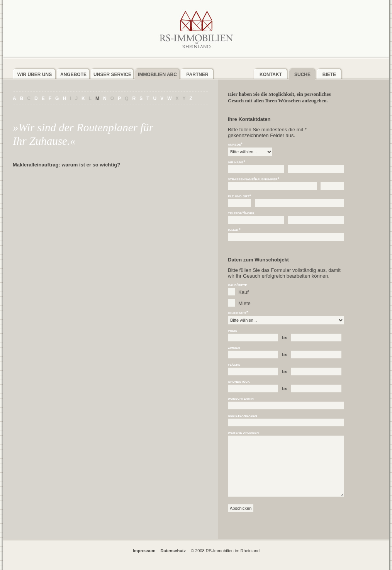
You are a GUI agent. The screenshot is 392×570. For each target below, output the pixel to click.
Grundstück (239, 381)
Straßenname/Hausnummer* (254, 179)
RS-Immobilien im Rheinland (196, 29)
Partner (197, 75)
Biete (329, 75)
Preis (232, 330)
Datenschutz (173, 551)
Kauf (244, 292)
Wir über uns (35, 75)
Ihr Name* (237, 162)
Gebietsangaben (243, 415)
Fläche (234, 364)
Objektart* (238, 313)
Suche (302, 75)
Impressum (144, 551)
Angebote (73, 75)
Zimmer (234, 347)
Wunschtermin (241, 398)
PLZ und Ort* (239, 196)
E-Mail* (234, 230)
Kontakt (271, 75)
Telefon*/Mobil (241, 213)
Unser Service (112, 75)
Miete (244, 303)
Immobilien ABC (157, 75)
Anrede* (235, 144)
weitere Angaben (243, 432)
